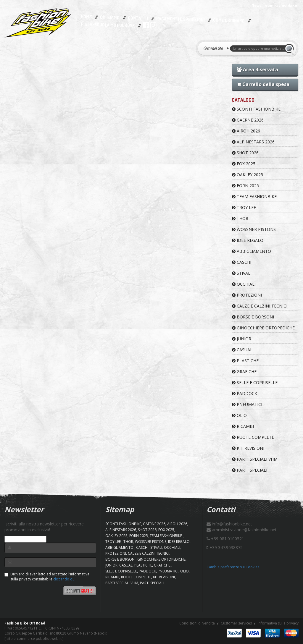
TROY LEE (244, 207)
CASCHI (242, 262)
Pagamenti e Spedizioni (180, 19)
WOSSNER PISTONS (254, 229)
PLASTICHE (245, 361)
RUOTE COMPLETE (253, 437)
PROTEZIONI (247, 295)
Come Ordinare (229, 21)
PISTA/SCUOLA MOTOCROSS (108, 25)
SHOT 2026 (245, 153)
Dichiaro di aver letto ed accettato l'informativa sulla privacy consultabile (47, 577)
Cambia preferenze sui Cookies (233, 567)
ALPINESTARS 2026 (253, 142)
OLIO (239, 415)
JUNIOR (242, 339)
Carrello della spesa (263, 84)
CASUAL (242, 350)
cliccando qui (64, 579)
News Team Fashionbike (274, 5)
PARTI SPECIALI (250, 470)
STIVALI (242, 273)
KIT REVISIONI (248, 448)
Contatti (138, 18)
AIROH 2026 (246, 131)
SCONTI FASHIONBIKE (256, 109)
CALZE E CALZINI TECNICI (260, 306)
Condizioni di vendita (197, 623)
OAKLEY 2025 (248, 175)
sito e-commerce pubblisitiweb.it (34, 639)
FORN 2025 (245, 186)
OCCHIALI (244, 284)
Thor (240, 218)
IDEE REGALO (248, 240)
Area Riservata (257, 69)
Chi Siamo (110, 18)
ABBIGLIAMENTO (252, 251)
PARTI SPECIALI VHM (255, 459)
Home (86, 17)
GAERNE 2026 (248, 120)
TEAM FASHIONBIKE (254, 196)
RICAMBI (243, 426)
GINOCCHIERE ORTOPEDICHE (263, 328)
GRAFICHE (244, 372)
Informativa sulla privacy (278, 623)
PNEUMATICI (247, 404)
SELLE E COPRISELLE (255, 382)
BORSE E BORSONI (253, 317)
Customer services (236, 623)
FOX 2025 (244, 164)
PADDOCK (245, 393)
